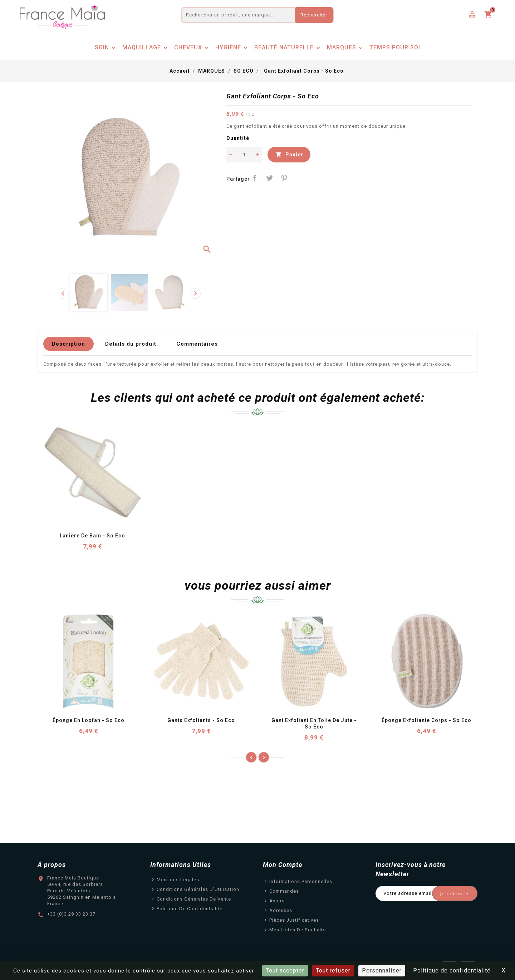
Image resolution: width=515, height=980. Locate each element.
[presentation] (63, 293)
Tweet (269, 178)
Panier (289, 155)
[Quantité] (244, 155)
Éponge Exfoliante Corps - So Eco (426, 720)
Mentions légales (178, 880)
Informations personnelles (301, 881)
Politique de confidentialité (190, 909)
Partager (255, 178)
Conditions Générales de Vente (194, 899)
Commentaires (197, 344)
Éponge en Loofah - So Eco (89, 720)
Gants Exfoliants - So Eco (201, 720)
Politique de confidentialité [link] (452, 971)
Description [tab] (68, 344)
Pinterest (284, 178)
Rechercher (314, 15)
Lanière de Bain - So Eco (92, 536)
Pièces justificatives (294, 920)
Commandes (284, 891)
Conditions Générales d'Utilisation (198, 889)
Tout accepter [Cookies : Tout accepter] (285, 971)
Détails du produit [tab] (131, 344)
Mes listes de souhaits (298, 930)
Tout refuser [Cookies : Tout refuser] (333, 971)
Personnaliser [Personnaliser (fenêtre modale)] (382, 971)
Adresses (281, 910)
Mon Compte (283, 865)
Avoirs (277, 901)
